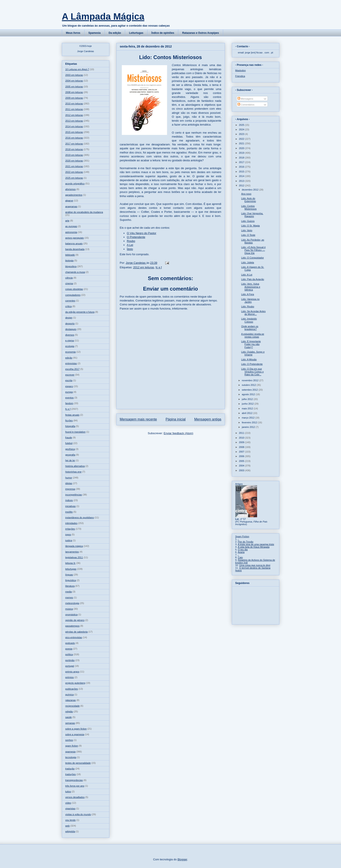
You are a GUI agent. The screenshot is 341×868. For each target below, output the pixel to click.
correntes (70, 301)
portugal (70, 666)
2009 (242, 442)
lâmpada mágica (74, 546)
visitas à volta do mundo (78, 814)
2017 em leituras (74, 144)
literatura (70, 586)
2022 (242, 139)
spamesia (70, 752)
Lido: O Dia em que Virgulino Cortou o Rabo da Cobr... (252, 372)
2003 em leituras (74, 75)
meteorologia (72, 603)
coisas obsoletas (74, 289)
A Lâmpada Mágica (103, 16)
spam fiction (72, 746)
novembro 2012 (251, 380)
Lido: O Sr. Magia (250, 226)
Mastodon (241, 70)
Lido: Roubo (248, 306)
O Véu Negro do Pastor (142, 233)
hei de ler (70, 460)
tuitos (68, 791)
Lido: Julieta (248, 262)
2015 (242, 172)
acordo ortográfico (75, 184)
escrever (70, 375)
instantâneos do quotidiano (80, 517)
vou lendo (71, 820)
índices (69, 500)
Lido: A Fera (248, 294)
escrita (69, 380)
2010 (242, 438)
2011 (242, 433)
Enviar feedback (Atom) (178, 433)
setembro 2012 (250, 390)
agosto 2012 (249, 394)
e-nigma (70, 340)
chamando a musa (75, 272)
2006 (242, 456)
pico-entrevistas (74, 637)
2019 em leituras (74, 155)
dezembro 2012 (251, 190)
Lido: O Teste (248, 235)
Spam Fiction (242, 536)
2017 (242, 162)
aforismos (71, 189)
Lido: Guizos (248, 221)
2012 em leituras (144, 267)
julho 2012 (248, 399)
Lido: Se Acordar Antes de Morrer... (253, 313)
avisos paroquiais (75, 238)
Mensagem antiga (208, 419)
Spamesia (95, 33)
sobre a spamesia (75, 734)
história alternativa (75, 466)
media (69, 592)
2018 (242, 158)
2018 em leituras (74, 149)
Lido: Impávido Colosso (249, 320)
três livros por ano (75, 786)
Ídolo (130, 249)
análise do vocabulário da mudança (84, 212)
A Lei (130, 245)
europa (69, 392)
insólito (69, 512)
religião (69, 711)
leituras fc (70, 563)
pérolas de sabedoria (77, 632)
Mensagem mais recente (138, 419)
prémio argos (72, 672)
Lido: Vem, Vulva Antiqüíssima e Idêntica (251, 287)
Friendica (240, 76)
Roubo (131, 241)
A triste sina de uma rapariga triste (256, 544)
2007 (242, 452)
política (69, 654)
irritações (70, 529)
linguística (71, 580)
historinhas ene (74, 472)
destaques (71, 329)
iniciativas (71, 506)
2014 (242, 176)
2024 (242, 129)
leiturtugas (71, 569)
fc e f (159, 267)
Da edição (115, 33)
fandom (69, 403)
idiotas (69, 483)
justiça (69, 540)
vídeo (68, 803)
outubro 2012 (249, 385)
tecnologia (71, 757)
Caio (240, 557)
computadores (73, 295)
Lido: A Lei (247, 275)
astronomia (71, 232)
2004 (242, 466)
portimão (70, 660)
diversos (70, 335)
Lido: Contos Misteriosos (249, 207)
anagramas (71, 206)
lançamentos (72, 552)
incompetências (74, 495)
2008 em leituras (74, 92)
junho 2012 (248, 404)
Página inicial (176, 419)
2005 (242, 461)
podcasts (70, 643)
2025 (242, 125)
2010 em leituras (74, 104)
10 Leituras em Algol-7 (77, 69)
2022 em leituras (74, 172)
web (68, 826)
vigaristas (70, 808)
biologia (70, 260)
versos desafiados (75, 797)
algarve (69, 201)
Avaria (241, 552)
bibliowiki (70, 255)
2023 (242, 134)
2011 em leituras (74, 109)
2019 (242, 153)
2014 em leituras (74, 126)
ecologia (70, 346)
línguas (69, 575)
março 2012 (249, 418)
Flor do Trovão (246, 542)
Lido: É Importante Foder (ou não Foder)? (251, 344)
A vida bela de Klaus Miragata (254, 547)
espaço (69, 386)
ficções (69, 420)
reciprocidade (73, 706)
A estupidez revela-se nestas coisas (253, 335)
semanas (70, 723)
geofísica (70, 449)
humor (69, 478)
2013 (242, 181)
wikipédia (70, 831)
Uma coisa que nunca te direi (255, 565)
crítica (69, 306)
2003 (242, 470)
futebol (69, 443)
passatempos (72, 626)
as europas (71, 226)
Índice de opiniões (163, 33)
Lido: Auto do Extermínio (249, 200)
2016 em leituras (74, 138)
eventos (70, 398)
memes (69, 597)
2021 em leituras (74, 166)
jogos (68, 534)
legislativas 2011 (74, 557)
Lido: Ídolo (247, 230)
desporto (70, 323)
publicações (72, 689)
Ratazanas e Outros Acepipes (200, 33)
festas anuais (72, 415)
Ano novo (246, 194)
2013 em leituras (74, 121)
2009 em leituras (74, 98)
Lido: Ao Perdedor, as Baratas (253, 241)
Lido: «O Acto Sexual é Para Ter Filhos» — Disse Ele (253, 250)
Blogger (182, 859)
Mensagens (245, 99)
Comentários (246, 105)
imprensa (70, 489)
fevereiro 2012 (250, 422)
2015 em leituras (74, 132)
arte (67, 221)
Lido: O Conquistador (253, 258)
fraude (69, 437)
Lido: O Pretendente (252, 364)
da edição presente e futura (80, 312)
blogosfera (71, 266)
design (69, 318)
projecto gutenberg (75, 683)
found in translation (75, 432)
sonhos (69, 740)
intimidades (71, 523)
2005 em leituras (74, 87)
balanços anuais (74, 243)
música (69, 609)
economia (71, 352)
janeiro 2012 (249, 427)
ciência (69, 278)
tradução (70, 769)
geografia (70, 455)
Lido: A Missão (249, 359)
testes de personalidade (78, 763)
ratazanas (71, 700)
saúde (69, 717)
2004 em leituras (74, 81)
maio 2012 (248, 408)
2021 (242, 143)
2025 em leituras (74, 178)
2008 (242, 447)
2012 (242, 186)
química (70, 694)
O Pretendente (136, 237)
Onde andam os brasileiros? (250, 328)
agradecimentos (74, 195)
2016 (242, 167)
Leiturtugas (136, 33)
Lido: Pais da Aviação (253, 279)
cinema (69, 283)
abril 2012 (247, 413)
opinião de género (75, 620)
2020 (242, 148)
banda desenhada (75, 249)
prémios (70, 677)
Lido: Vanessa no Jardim (250, 300)
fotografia (70, 426)
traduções (71, 774)
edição (69, 358)
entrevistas (71, 363)
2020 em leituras (74, 161)
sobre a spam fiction (76, 729)
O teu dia (243, 550)
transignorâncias (74, 780)
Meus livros (73, 33)
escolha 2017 (72, 369)
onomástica (71, 614)
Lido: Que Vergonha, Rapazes (252, 215)
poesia (69, 649)
